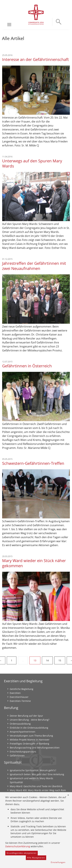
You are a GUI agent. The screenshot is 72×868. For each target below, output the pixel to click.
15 (60, 660)
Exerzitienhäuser (19, 697)
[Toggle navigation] (9, 25)
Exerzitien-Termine (20, 701)
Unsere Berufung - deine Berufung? (30, 720)
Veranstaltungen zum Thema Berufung (31, 736)
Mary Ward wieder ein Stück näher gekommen (34, 563)
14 (47, 660)
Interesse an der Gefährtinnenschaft (36, 59)
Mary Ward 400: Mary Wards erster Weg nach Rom (38, 790)
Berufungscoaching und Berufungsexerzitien (35, 748)
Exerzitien (15, 693)
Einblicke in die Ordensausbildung (29, 728)
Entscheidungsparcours (23, 752)
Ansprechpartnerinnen (23, 732)
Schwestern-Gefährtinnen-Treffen (33, 463)
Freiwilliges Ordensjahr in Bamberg (29, 744)
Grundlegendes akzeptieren (22, 853)
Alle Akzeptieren (36, 858)
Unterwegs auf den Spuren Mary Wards (32, 163)
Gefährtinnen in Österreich (27, 366)
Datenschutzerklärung (18, 846)
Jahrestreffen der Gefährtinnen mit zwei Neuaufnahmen (34, 266)
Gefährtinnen (17, 756)
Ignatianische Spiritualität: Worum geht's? (33, 770)
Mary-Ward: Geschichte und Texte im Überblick (36, 786)
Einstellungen (58, 862)
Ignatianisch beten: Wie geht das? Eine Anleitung (37, 774)
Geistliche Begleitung (22, 689)
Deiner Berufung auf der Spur (26, 716)
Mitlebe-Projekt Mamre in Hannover (30, 740)
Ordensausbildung (20, 724)
